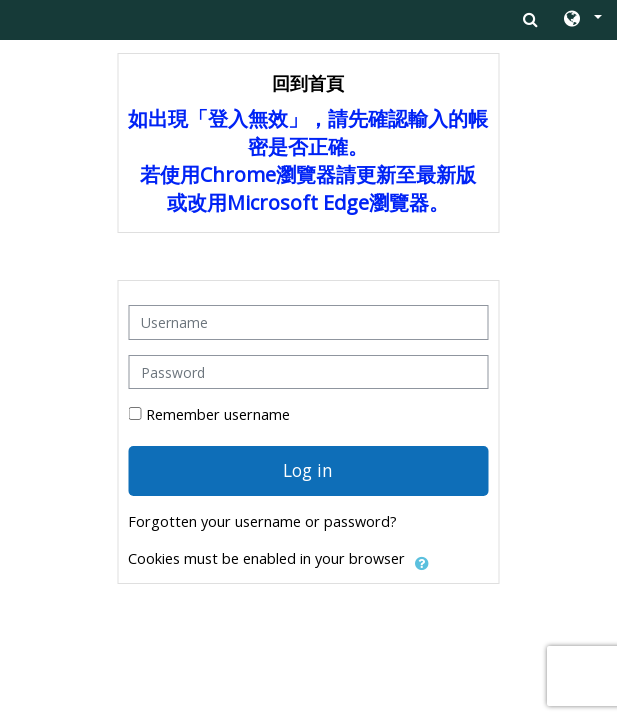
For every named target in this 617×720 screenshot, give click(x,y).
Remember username (218, 414)
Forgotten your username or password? (262, 521)
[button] (581, 20)
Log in (308, 470)
